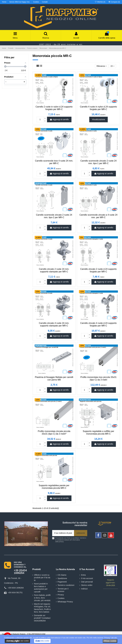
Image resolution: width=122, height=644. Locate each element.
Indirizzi (84, 589)
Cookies (36, 2)
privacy (61, 542)
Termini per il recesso (63, 590)
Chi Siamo (62, 575)
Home (4, 2)
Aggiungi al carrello (59, 119)
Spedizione (62, 578)
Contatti (45, 2)
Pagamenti (62, 582)
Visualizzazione (98, 119)
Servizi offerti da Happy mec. (20, 2)
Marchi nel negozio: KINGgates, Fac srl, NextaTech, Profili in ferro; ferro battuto (42, 608)
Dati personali (87, 582)
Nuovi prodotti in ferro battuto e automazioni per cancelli (41, 588)
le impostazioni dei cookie (17, 641)
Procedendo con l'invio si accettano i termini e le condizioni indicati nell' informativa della (71, 540)
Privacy (61, 595)
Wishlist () (100, 2)
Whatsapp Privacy (65, 602)
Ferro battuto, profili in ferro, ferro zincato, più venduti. (42, 598)
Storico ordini (87, 585)
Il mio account (87, 578)
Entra (83, 575)
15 (112, 66)
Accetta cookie (42, 641)
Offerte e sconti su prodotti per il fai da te (42, 578)
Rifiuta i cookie (110, 641)
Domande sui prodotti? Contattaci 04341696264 (42, 618)
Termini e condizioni (66, 585)
